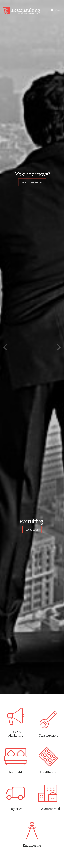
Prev (5, 347)
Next (59, 347)
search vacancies (32, 182)
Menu (56, 10)
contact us (32, 529)
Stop (33, 686)
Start (30, 684)
